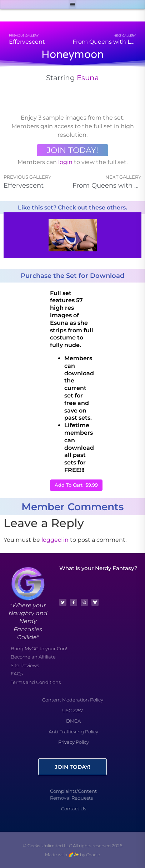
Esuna (88, 78)
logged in (55, 540)
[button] (73, 4)
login (65, 162)
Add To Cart (76, 485)
